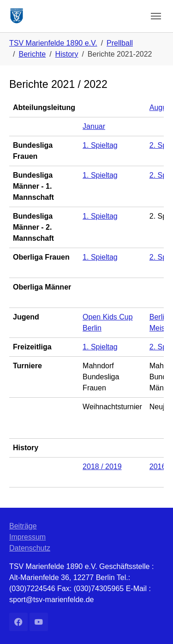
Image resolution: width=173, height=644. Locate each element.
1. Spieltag (100, 145)
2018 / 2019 (102, 467)
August (161, 107)
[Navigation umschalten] (156, 16)
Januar (94, 126)
